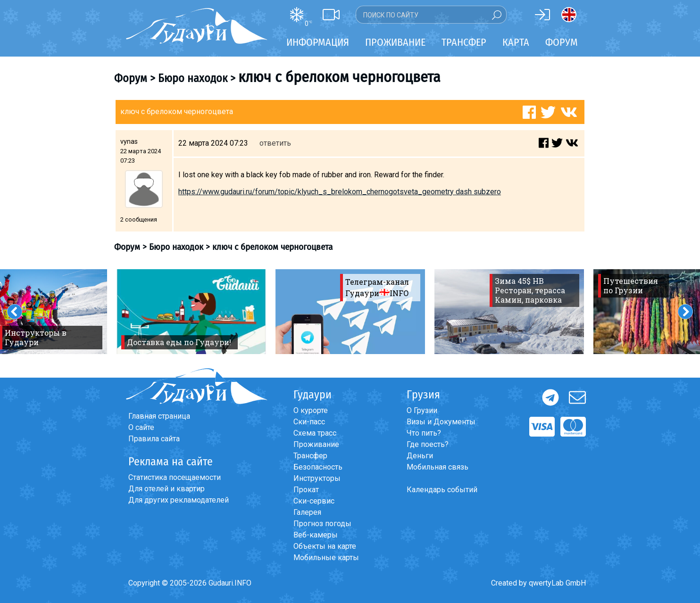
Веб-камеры (316, 535)
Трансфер (310, 456)
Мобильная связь (437, 467)
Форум (562, 42)
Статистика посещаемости (175, 477)
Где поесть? (428, 444)
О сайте (141, 427)
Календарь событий (442, 490)
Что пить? (424, 433)
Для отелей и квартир (167, 489)
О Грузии (422, 410)
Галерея (307, 512)
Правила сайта (154, 439)
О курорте (311, 410)
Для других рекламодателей (179, 500)
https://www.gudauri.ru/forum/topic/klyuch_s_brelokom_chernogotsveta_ (300, 192)
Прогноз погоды (322, 524)
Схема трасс (315, 433)
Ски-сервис (314, 501)
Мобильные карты (326, 558)
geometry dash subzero (462, 192)
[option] (191, 312)
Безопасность (318, 467)
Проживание (316, 444)
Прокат (306, 490)
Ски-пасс (309, 422)
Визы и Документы (441, 422)
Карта (516, 42)
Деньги (420, 456)
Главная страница (159, 416)
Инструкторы (317, 478)
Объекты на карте (325, 546)
